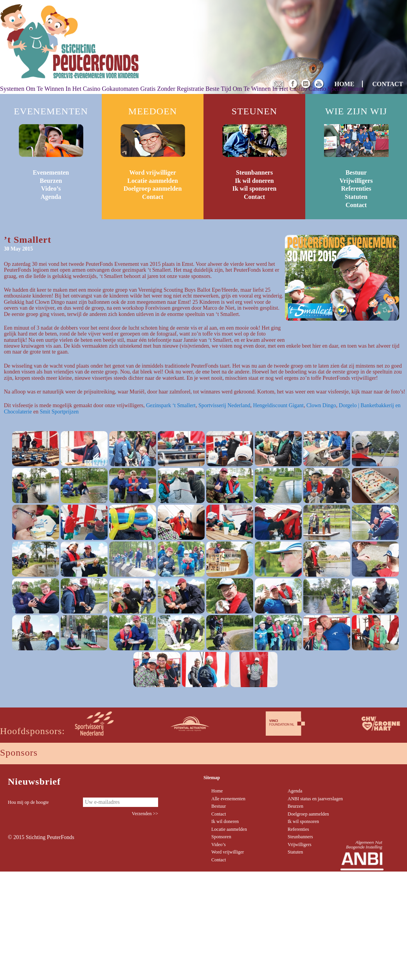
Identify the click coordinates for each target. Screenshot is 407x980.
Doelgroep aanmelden (153, 189)
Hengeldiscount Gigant (278, 405)
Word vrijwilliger (153, 172)
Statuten (356, 197)
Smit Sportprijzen (59, 412)
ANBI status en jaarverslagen (315, 799)
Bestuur (356, 172)
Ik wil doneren (254, 181)
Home (217, 791)
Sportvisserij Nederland (224, 405)
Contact (153, 197)
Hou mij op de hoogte (28, 802)
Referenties (356, 189)
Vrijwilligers (356, 181)
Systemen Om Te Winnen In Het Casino (50, 89)
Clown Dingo (321, 405)
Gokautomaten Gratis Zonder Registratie (153, 89)
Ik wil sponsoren (255, 189)
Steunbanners (254, 172)
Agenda (51, 197)
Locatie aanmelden (152, 181)
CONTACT (388, 84)
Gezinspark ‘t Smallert (171, 405)
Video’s (51, 189)
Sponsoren (221, 837)
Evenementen (51, 172)
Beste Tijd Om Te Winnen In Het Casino (256, 89)
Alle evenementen (228, 799)
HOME (345, 84)
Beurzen (51, 181)
